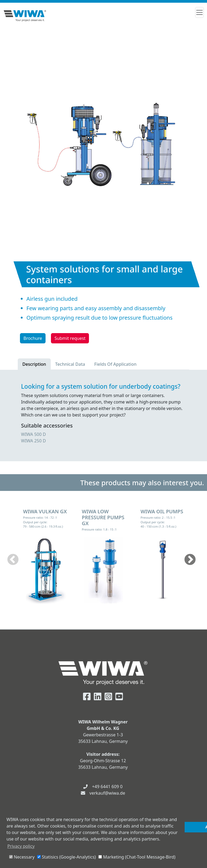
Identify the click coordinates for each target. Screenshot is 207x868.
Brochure (33, 338)
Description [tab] (34, 364)
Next (190, 560)
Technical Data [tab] (70, 364)
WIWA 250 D (33, 441)
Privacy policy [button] (21, 846)
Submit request (70, 338)
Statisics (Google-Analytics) (66, 857)
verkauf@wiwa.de (107, 793)
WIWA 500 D (33, 434)
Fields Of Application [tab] (115, 364)
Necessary (22, 857)
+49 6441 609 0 (107, 787)
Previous (13, 560)
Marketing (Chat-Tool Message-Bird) (137, 857)
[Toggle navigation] (199, 12)
